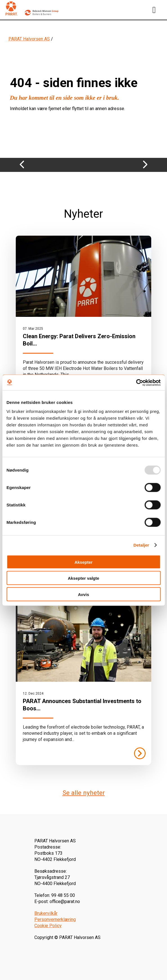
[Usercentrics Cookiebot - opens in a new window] (136, 383)
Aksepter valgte (84, 578)
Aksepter (83, 562)
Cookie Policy (48, 926)
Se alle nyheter (84, 793)
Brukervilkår (46, 913)
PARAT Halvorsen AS (29, 39)
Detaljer (141, 545)
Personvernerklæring (55, 919)
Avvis (83, 594)
